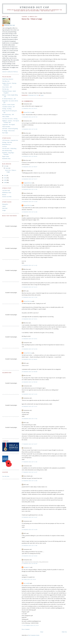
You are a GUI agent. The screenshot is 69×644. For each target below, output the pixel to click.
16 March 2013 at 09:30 (30, 382)
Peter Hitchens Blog (7, 151)
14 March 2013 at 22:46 (30, 212)
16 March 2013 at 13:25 (30, 394)
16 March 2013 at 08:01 (30, 359)
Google (4, 210)
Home (42, 632)
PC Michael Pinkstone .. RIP (9, 99)
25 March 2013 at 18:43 (30, 556)
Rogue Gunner (6, 156)
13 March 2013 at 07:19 (30, 117)
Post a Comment (26, 629)
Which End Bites (6, 127)
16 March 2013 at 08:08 (30, 372)
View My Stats (6, 476)
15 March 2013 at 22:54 (30, 349)
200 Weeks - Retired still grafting (10, 129)
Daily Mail (5, 208)
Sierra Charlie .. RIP (7, 87)
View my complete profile (10, 72)
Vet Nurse (5, 147)
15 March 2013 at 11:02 (29, 265)
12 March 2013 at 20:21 (30, 108)
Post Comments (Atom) (34, 635)
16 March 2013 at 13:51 (30, 406)
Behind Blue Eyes (6, 144)
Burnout (4, 195)
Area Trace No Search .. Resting (10, 119)
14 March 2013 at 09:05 (30, 156)
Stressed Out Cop (35, 7)
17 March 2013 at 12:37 (30, 472)
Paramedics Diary (6, 158)
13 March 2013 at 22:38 (30, 129)
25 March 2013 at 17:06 (30, 545)
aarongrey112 (27, 567)
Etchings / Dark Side (7, 142)
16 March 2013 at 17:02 (30, 419)
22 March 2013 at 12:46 (30, 481)
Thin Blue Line (6, 81)
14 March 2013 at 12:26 (30, 202)
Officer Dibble (6, 117)
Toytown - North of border (8, 105)
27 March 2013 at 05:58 (30, 563)
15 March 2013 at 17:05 (30, 297)
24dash (4, 206)
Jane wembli (26, 583)
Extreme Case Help (7, 197)
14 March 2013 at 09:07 (30, 167)
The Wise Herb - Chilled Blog (9, 148)
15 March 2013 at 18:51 (30, 339)
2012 (5, 175)
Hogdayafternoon (28, 183)
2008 (5, 182)
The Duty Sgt (5, 89)
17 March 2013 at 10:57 (30, 444)
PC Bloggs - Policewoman (8, 131)
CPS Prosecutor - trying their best (10, 140)
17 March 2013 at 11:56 (29, 462)
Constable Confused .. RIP (8, 107)
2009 (5, 180)
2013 (5, 166)
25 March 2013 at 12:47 (30, 517)
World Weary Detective (8, 79)
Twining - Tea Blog (7, 109)
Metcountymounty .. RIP (8, 114)
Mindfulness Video (7, 192)
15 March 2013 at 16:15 (30, 287)
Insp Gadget (5, 133)
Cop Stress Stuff (6, 190)
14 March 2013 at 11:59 (29, 189)
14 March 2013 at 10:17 (30, 179)
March (7, 168)
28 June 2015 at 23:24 (29, 579)
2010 (5, 178)
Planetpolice (5, 204)
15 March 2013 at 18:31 (30, 319)
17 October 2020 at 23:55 (30, 625)
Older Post (64, 632)
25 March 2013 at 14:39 (30, 530)
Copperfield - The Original (8, 124)
